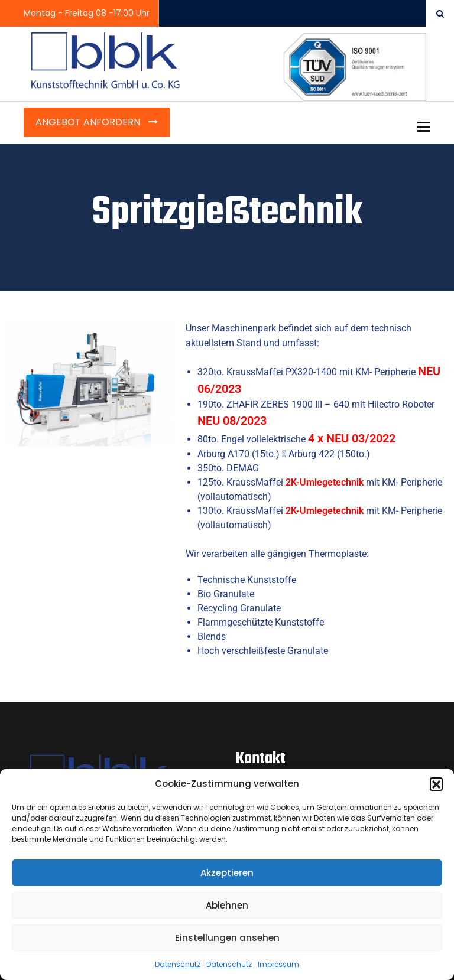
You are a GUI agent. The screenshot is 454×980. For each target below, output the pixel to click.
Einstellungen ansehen (227, 938)
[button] (436, 784)
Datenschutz (178, 964)
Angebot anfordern (89, 122)
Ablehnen (227, 905)
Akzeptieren (227, 873)
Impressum (278, 964)
